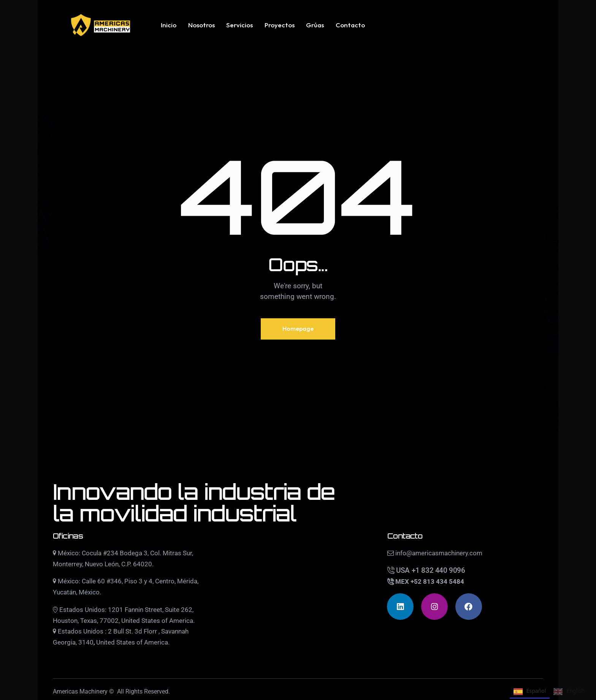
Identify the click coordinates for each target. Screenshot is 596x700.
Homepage (298, 329)
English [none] (569, 692)
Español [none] (530, 692)
